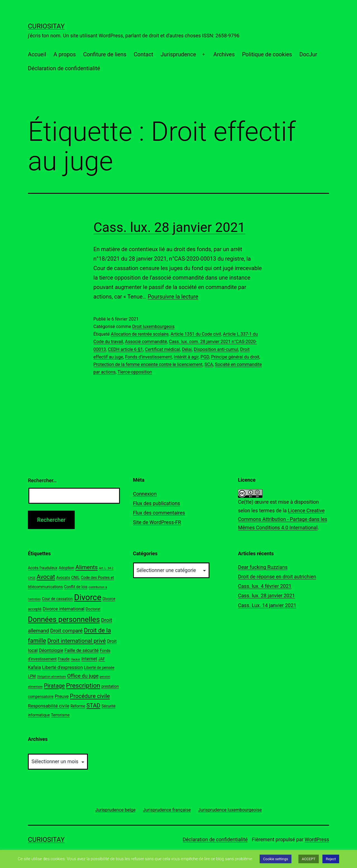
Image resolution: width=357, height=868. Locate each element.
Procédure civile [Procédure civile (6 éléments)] (90, 696)
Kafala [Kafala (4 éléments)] (34, 667)
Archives (224, 54)
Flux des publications (157, 503)
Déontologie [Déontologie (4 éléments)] (51, 650)
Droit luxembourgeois (153, 327)
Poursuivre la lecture (173, 297)
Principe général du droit (235, 357)
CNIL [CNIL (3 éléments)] (76, 578)
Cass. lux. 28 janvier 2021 (169, 227)
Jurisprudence (178, 54)
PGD (205, 357)
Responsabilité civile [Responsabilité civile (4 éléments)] (49, 706)
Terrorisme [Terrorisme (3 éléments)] (60, 715)
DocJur (308, 54)
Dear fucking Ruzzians (263, 567)
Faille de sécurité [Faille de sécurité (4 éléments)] (82, 650)
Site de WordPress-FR (157, 522)
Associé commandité (146, 342)
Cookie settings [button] (276, 859)
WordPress (317, 839)
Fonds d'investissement (149, 357)
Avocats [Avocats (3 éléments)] (63, 578)
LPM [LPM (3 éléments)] (32, 676)
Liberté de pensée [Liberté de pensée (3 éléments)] (99, 668)
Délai (187, 349)
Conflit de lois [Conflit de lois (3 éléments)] (76, 587)
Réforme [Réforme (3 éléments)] (78, 706)
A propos (65, 54)
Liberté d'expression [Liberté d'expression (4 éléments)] (62, 667)
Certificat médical (162, 349)
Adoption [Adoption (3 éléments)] (66, 568)
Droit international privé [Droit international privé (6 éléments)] (77, 641)
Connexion (145, 494)
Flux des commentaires (159, 513)
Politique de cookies (267, 54)
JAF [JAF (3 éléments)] (102, 659)
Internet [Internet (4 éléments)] (89, 659)
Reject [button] (331, 859)
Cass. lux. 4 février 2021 (265, 586)
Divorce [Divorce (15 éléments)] (88, 597)
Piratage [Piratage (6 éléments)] (54, 686)
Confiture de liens (105, 54)
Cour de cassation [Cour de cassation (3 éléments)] (57, 599)
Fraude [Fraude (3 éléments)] (64, 659)
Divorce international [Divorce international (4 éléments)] (64, 609)
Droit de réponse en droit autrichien (277, 577)
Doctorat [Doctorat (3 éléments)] (93, 609)
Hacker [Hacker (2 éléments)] (76, 659)
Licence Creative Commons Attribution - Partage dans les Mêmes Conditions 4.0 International (283, 519)
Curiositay (46, 26)
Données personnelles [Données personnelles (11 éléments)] (64, 619)
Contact (143, 54)
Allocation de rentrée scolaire (140, 334)
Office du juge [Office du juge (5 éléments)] (83, 676)
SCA (209, 364)
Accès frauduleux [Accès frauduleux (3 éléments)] (43, 568)
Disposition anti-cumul (216, 349)
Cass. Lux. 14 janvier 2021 (267, 605)
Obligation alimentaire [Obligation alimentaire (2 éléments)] (52, 677)
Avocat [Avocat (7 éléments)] (46, 577)
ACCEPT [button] (309, 859)
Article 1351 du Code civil (196, 334)
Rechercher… (42, 480)
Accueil (37, 54)
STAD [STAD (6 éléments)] (93, 705)
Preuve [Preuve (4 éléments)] (62, 696)
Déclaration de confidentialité (64, 68)
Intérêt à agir (186, 357)
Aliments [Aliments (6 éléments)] (86, 567)
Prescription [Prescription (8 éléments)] (83, 686)
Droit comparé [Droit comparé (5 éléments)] (66, 631)
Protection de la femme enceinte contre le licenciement (148, 364)
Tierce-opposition (135, 372)
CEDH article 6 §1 (126, 349)
